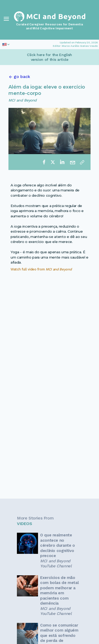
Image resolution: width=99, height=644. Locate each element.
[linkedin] (62, 162)
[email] (73, 162)
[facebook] (44, 162)
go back (22, 77)
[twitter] (53, 162)
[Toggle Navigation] (6, 19)
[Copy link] (82, 162)
